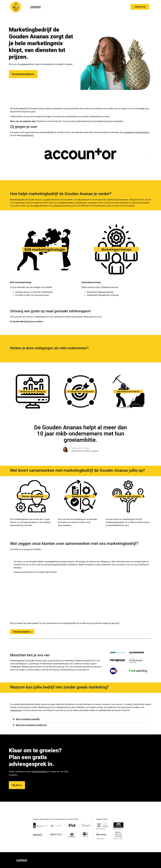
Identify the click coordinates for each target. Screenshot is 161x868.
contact (35, 7)
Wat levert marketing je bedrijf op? (31, 725)
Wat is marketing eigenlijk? (28, 719)
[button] (140, 7)
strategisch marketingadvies (137, 132)
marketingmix (27, 135)
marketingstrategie (40, 772)
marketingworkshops (63, 86)
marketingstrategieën (43, 86)
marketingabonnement (34, 90)
